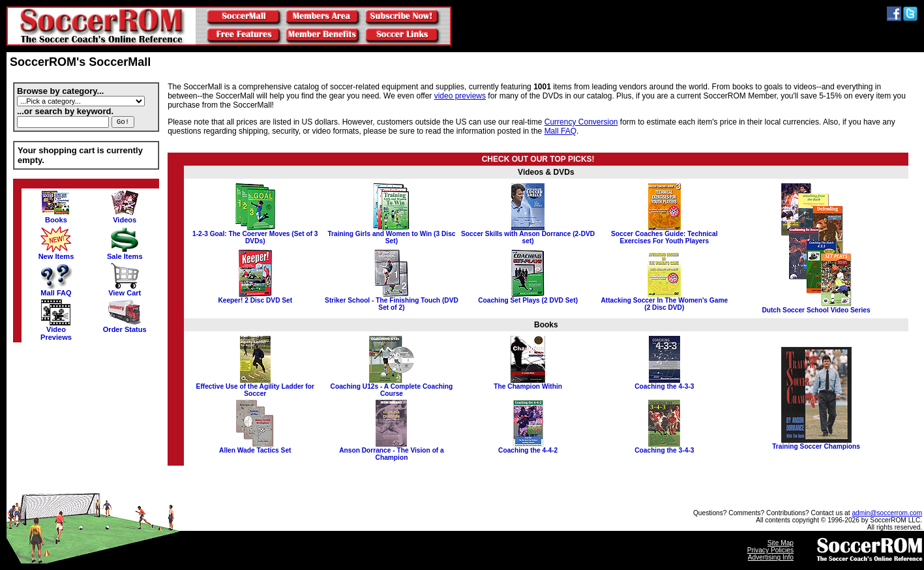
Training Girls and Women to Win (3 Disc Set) (391, 234)
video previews (460, 96)
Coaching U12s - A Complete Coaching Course (392, 387)
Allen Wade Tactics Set (255, 447)
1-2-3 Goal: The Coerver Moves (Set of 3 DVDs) (255, 234)
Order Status (125, 326)
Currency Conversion (581, 122)
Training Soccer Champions (816, 443)
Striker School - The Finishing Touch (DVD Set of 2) (392, 301)
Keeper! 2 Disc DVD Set (255, 297)
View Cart (125, 290)
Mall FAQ (56, 290)
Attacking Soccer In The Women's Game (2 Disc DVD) (664, 301)
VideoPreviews (56, 330)
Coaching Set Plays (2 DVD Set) (528, 297)
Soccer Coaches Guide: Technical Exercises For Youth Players (664, 234)
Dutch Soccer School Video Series (816, 307)
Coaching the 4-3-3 (664, 383)
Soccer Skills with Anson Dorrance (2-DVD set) (528, 234)
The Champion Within (528, 383)
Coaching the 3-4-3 (664, 447)
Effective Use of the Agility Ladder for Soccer (255, 387)
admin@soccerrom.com (887, 513)
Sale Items (125, 253)
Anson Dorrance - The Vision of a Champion (392, 451)
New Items (56, 253)
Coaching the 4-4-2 (528, 447)
